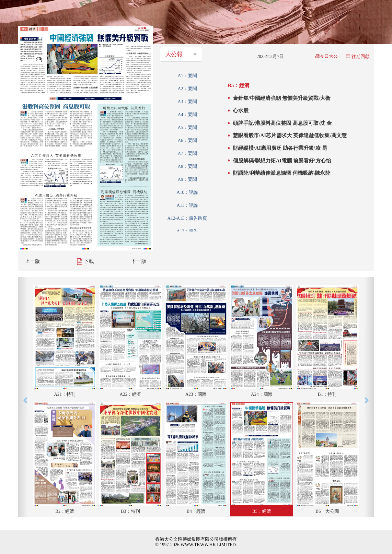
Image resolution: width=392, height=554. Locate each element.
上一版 (32, 261)
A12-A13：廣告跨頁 (187, 218)
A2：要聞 (187, 89)
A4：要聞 (187, 115)
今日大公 (327, 56)
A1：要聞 (187, 76)
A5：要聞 (187, 128)
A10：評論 (187, 192)
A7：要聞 (187, 153)
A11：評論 (187, 205)
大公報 (174, 54)
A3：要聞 (187, 102)
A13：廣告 (187, 231)
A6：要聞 (187, 141)
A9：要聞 (187, 179)
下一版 (139, 261)
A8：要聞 (187, 166)
